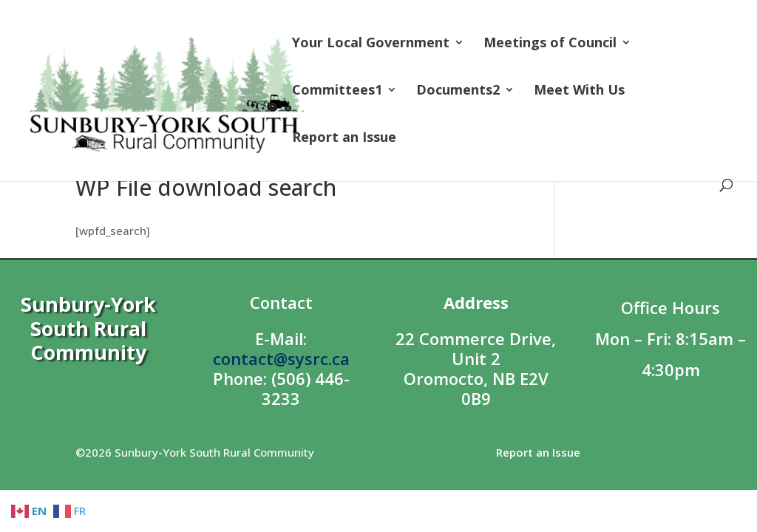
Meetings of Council (550, 44)
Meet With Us (579, 91)
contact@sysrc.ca (281, 358)
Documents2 (458, 91)
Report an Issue (344, 139)
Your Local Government (371, 44)
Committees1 (337, 91)
